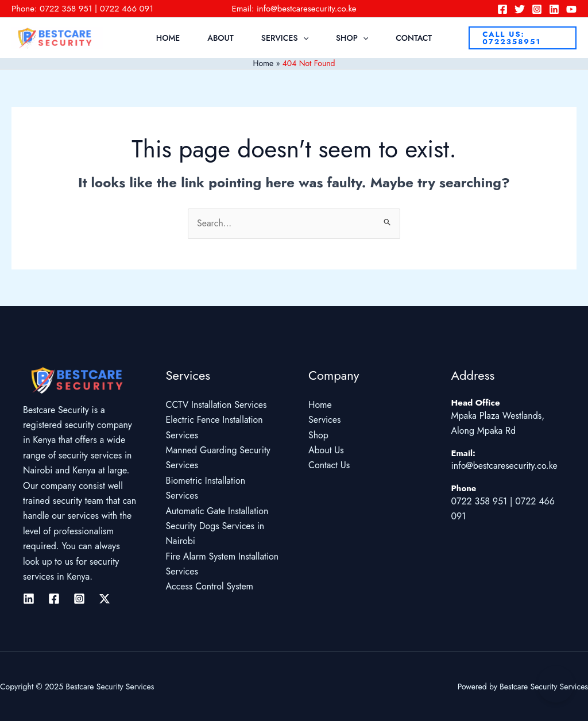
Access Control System (210, 587)
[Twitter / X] (105, 599)
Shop (352, 38)
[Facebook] (502, 9)
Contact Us (329, 466)
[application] (303, 38)
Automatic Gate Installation (217, 511)
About (220, 38)
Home (168, 38)
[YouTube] (571, 9)
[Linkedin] (554, 9)
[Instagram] (537, 9)
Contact (414, 38)
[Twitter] (520, 9)
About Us (326, 451)
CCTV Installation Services (217, 405)
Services (285, 38)
